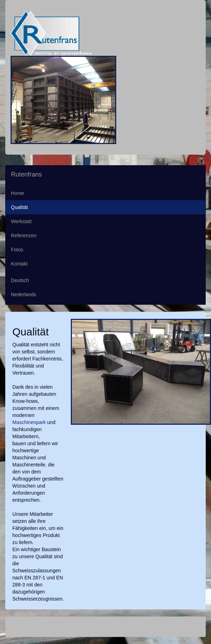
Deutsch (20, 280)
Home (17, 193)
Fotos (17, 250)
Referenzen (24, 235)
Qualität (19, 207)
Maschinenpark (29, 422)
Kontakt (19, 264)
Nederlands (24, 294)
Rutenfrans (26, 174)
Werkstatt (21, 221)
